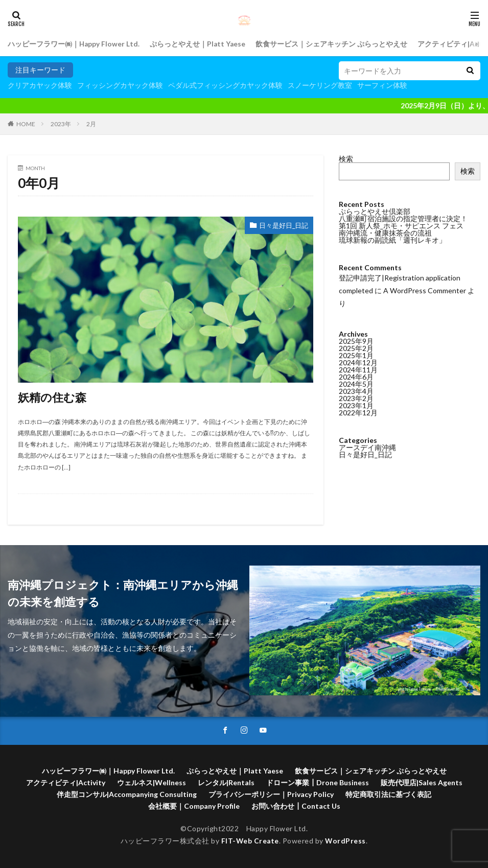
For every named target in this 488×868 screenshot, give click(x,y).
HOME (26, 124)
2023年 (61, 124)
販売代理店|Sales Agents (422, 782)
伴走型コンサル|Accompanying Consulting (127, 794)
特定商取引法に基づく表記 (388, 794)
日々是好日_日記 (282, 226)
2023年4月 (356, 391)
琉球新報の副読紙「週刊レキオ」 (392, 240)
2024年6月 (356, 377)
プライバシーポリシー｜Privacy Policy (271, 794)
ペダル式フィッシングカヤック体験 (225, 85)
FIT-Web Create (250, 841)
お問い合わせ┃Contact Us (296, 806)
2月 (91, 124)
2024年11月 (358, 370)
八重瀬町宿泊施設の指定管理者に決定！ (403, 218)
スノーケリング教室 (320, 85)
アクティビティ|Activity (66, 782)
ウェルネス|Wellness (152, 782)
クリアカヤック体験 (40, 85)
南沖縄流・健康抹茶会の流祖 (385, 233)
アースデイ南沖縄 (367, 447)
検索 (346, 159)
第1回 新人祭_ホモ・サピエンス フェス (401, 226)
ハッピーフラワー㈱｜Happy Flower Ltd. (74, 44)
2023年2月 (356, 398)
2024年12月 (358, 362)
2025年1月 (356, 355)
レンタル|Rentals (226, 782)
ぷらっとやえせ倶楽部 (375, 211)
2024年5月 (356, 384)
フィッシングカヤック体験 (120, 85)
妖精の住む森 (55, 397)
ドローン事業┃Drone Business (318, 782)
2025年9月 (356, 341)
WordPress (346, 841)
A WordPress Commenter (425, 290)
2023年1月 (356, 405)
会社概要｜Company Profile (194, 806)
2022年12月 (358, 413)
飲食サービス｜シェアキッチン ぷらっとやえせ (333, 44)
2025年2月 (356, 348)
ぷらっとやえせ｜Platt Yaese (199, 44)
